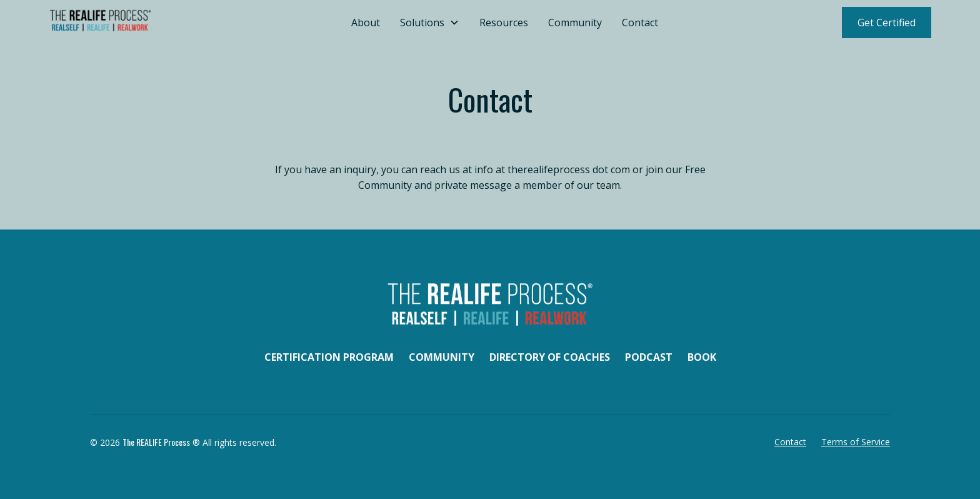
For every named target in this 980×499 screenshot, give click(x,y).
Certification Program (329, 357)
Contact (640, 23)
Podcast (649, 357)
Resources (504, 23)
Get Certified (887, 23)
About (366, 23)
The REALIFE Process (156, 442)
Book (702, 357)
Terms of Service (856, 442)
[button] (430, 23)
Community (575, 23)
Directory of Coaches (550, 357)
